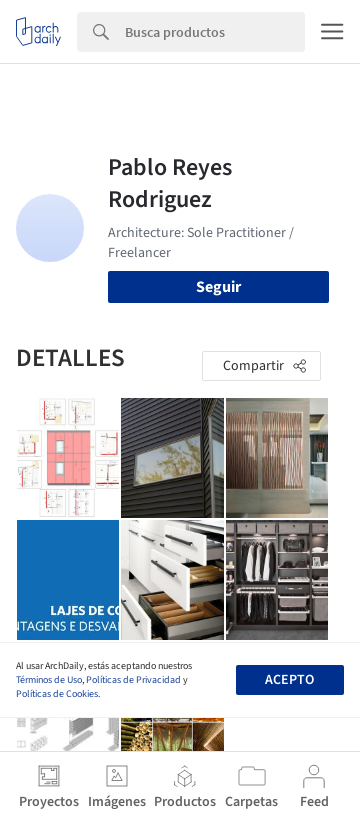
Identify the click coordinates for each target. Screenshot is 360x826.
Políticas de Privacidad (133, 680)
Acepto (289, 680)
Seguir (218, 287)
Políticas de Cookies (57, 694)
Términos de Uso (49, 680)
